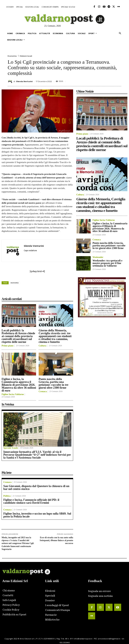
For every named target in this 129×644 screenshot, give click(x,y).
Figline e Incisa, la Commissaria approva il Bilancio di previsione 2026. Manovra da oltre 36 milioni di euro (19, 385)
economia (15, 283)
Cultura (42, 346)
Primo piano (8, 346)
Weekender (98, 257)
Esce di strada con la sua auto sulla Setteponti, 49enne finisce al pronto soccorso (56, 540)
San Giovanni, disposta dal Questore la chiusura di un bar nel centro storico (36, 488)
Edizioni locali (26, 56)
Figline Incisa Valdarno (13, 394)
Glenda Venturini (24, 81)
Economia (12, 56)
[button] (120, 34)
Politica (7, 496)
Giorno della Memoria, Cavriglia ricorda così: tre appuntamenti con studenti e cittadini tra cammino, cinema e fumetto (55, 336)
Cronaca (43, 392)
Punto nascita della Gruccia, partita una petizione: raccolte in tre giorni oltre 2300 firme (53, 383)
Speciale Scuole (11, 448)
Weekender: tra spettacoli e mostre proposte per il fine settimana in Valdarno (108, 263)
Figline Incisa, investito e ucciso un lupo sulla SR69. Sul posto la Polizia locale (37, 515)
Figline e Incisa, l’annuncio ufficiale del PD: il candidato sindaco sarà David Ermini (31, 501)
